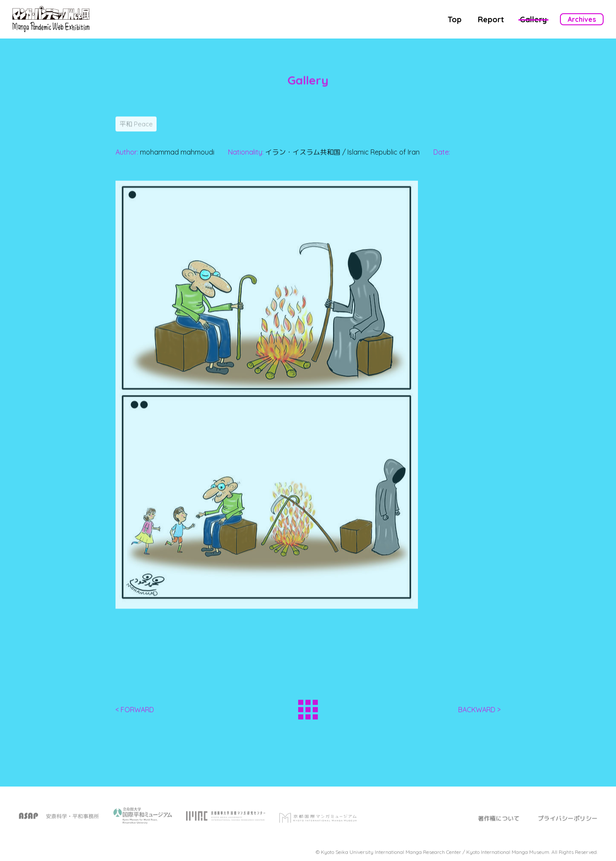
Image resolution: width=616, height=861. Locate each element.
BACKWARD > (479, 712)
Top (455, 19)
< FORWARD (135, 712)
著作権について (499, 824)
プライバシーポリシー (568, 824)
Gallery (533, 19)
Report (491, 19)
